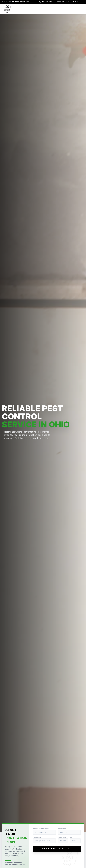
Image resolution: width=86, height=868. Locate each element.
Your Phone (62, 837)
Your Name (62, 829)
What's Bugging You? (41, 829)
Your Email (37, 837)
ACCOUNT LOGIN (62, 2)
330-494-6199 (46, 2)
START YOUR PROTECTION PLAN (57, 849)
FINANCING (76, 2)
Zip (71, 837)
